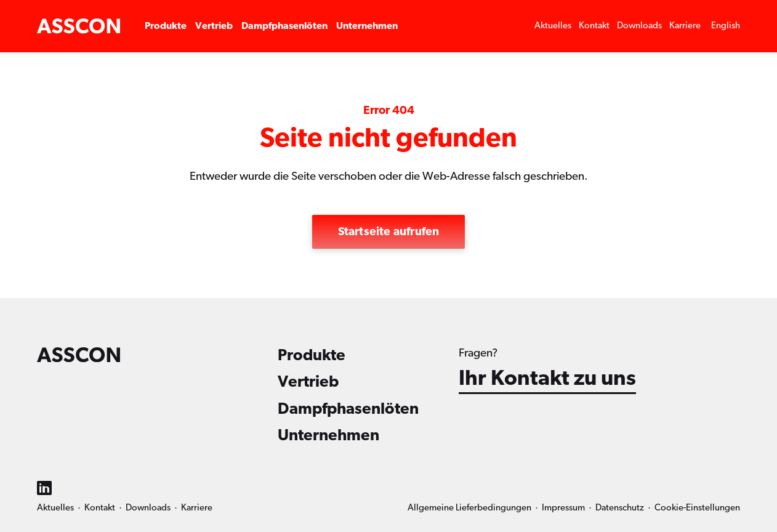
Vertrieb (214, 26)
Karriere (685, 26)
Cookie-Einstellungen (697, 508)
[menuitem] (726, 26)
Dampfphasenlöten (284, 26)
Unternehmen (367, 26)
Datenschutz (620, 508)
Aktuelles (553, 26)
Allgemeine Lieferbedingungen (469, 508)
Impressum (563, 508)
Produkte (166, 26)
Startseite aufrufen (389, 232)
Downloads (639, 26)
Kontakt (594, 26)
